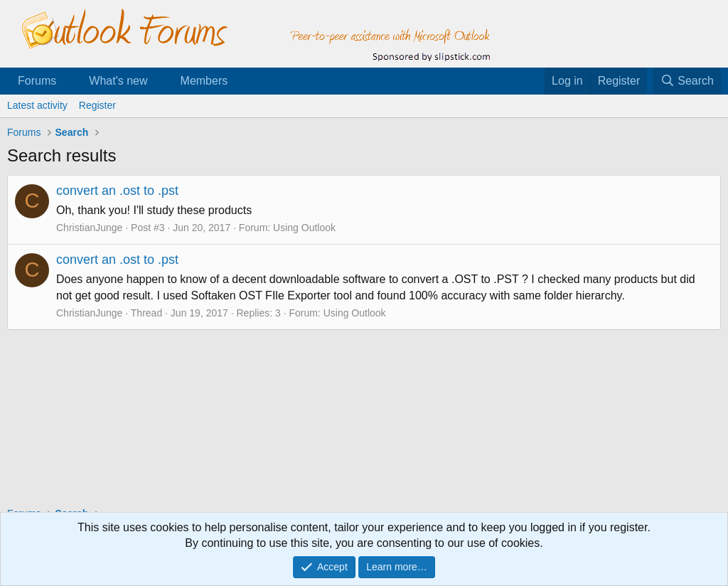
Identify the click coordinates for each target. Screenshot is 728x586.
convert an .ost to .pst (117, 191)
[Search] (687, 81)
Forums (37, 81)
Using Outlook (304, 228)
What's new (118, 81)
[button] (68, 81)
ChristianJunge (89, 228)
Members (204, 81)
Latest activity (37, 105)
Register (97, 105)
